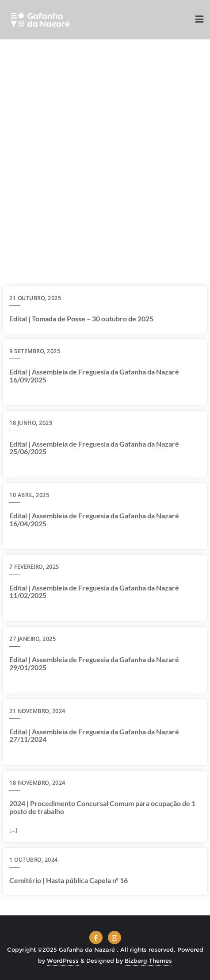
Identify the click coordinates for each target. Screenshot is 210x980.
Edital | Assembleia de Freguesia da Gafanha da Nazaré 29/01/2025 (94, 663)
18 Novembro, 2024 (37, 783)
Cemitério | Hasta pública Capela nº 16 (69, 880)
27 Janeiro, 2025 (32, 639)
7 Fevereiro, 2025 (34, 567)
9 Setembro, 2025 (35, 351)
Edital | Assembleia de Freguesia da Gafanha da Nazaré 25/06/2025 (94, 448)
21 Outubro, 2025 (35, 298)
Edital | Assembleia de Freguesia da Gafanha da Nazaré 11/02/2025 (94, 592)
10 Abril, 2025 (29, 495)
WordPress (63, 961)
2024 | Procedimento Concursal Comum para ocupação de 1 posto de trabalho (102, 807)
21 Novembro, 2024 (37, 711)
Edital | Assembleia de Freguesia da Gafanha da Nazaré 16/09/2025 (94, 376)
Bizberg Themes (148, 961)
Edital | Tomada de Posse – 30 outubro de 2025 (81, 319)
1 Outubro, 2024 (34, 860)
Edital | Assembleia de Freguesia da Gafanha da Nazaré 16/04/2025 (94, 519)
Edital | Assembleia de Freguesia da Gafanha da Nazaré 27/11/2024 (94, 735)
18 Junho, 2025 (31, 423)
